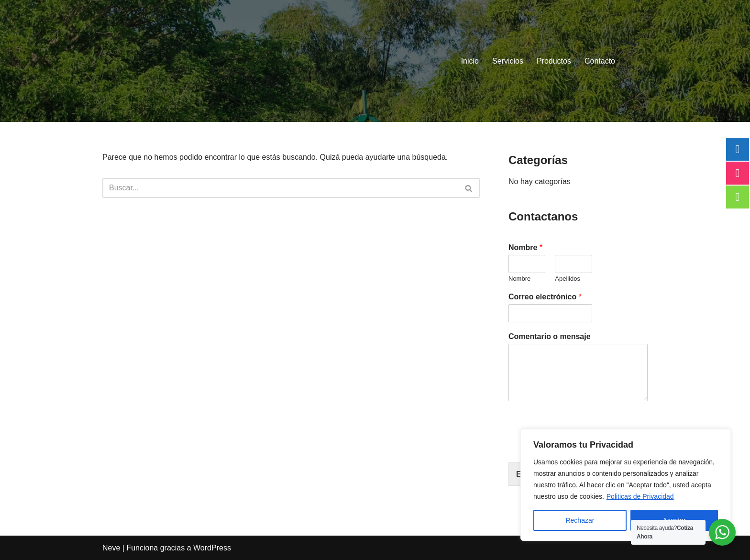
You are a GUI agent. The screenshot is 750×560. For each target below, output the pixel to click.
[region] (626, 485)
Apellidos (568, 279)
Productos (554, 61)
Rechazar (580, 520)
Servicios (508, 61)
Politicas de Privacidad (640, 496)
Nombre (525, 247)
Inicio (470, 61)
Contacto (600, 61)
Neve (111, 548)
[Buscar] (280, 188)
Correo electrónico (545, 297)
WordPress (212, 548)
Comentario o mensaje (550, 336)
